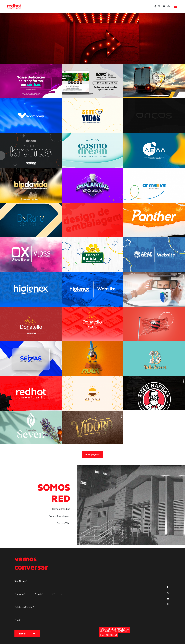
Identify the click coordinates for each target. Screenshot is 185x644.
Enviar (27, 634)
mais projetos (92, 455)
